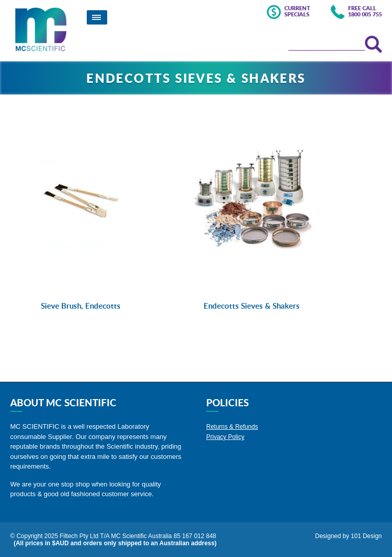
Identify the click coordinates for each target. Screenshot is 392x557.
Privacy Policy (225, 437)
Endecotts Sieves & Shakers (252, 306)
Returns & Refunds (232, 427)
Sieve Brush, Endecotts (81, 306)
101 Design (366, 536)
